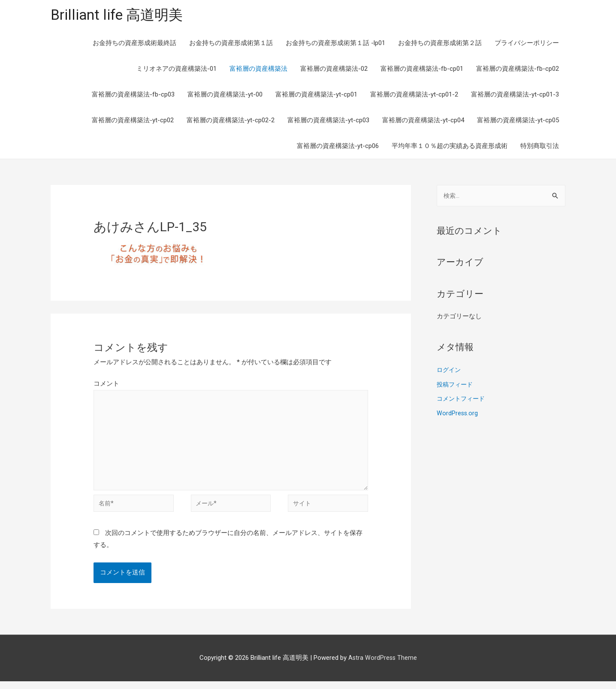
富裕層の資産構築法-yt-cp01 (316, 95)
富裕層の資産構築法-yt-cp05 (518, 121)
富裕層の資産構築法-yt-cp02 (133, 121)
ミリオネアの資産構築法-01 (177, 70)
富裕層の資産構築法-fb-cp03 (133, 95)
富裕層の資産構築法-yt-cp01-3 (515, 95)
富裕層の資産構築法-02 (334, 70)
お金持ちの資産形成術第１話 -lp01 (335, 44)
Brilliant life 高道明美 (121, 15)
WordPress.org (458, 415)
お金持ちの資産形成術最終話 (134, 44)
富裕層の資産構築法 (258, 70)
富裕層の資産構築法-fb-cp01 (422, 70)
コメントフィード (462, 401)
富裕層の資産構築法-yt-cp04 (423, 121)
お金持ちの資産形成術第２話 (440, 44)
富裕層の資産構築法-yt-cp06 (338, 147)
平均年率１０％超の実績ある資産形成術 (450, 147)
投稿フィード (456, 386)
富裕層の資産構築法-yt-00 (225, 95)
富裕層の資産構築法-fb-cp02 (518, 70)
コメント (106, 384)
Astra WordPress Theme (382, 665)
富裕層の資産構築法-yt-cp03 (328, 121)
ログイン (450, 372)
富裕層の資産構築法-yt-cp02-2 (231, 121)
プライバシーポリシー (527, 44)
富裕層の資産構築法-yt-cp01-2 (414, 95)
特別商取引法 (540, 147)
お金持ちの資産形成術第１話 (231, 44)
